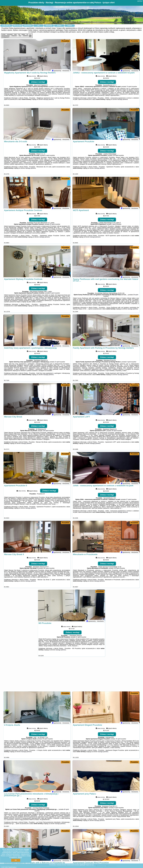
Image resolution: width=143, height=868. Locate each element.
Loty (38, 26)
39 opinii (114, 433)
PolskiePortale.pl (12, 867)
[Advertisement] (72, 675)
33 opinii (57, 89)
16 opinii (118, 741)
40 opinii (66, 811)
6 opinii (52, 295)
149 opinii (46, 433)
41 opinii (78, 639)
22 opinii (57, 364)
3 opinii (114, 226)
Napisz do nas (90, 865)
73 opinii (129, 89)
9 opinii (129, 364)
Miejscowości (28, 26)
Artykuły (70, 26)
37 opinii (129, 501)
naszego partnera (48, 101)
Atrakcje (59, 26)
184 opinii (46, 570)
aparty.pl (140, 1)
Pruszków (65, 41)
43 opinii (52, 226)
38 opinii (136, 297)
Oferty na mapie (17, 26)
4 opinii (47, 157)
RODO (20, 857)
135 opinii (115, 157)
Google (27, 849)
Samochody (49, 26)
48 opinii (45, 741)
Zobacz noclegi (38, 84)
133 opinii (117, 570)
